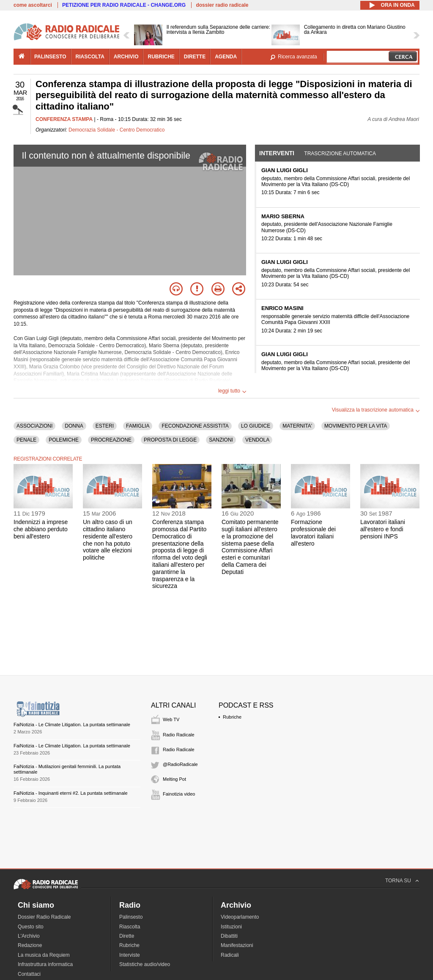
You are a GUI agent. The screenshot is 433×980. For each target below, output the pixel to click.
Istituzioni (231, 927)
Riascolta (130, 927)
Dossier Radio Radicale (44, 917)
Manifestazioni (237, 945)
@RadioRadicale (180, 764)
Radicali (230, 955)
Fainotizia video (179, 794)
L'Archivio (29, 936)
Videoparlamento (240, 917)
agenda (226, 57)
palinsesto (50, 57)
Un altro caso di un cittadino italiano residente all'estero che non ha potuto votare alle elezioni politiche (108, 540)
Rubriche (232, 717)
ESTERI (105, 426)
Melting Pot (174, 779)
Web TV (171, 719)
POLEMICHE (64, 440)
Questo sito (31, 927)
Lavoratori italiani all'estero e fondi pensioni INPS (383, 529)
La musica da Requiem (44, 955)
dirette (195, 57)
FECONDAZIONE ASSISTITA (195, 426)
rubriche (161, 57)
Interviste (130, 955)
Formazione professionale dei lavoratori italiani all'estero (313, 533)
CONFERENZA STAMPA (64, 119)
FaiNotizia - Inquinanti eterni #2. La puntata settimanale (71, 793)
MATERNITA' (297, 426)
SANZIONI (221, 440)
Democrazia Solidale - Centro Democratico (116, 130)
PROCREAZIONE (111, 440)
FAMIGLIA (138, 426)
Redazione (30, 945)
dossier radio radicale (222, 5)
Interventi (277, 153)
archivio (126, 57)
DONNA (74, 426)
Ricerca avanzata (297, 57)
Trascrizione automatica (340, 154)
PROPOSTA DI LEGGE (170, 440)
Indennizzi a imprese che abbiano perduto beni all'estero (41, 529)
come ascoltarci (33, 5)
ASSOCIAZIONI (34, 426)
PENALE (26, 440)
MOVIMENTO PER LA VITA (356, 426)
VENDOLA (257, 440)
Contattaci (29, 974)
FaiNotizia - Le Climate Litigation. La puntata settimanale (72, 725)
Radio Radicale (179, 735)
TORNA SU (398, 881)
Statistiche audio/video (145, 964)
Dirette (127, 936)
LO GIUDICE (256, 426)
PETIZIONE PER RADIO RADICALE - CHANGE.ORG (124, 5)
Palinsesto (131, 917)
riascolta (90, 57)
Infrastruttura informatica (45, 964)
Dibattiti (229, 936)
